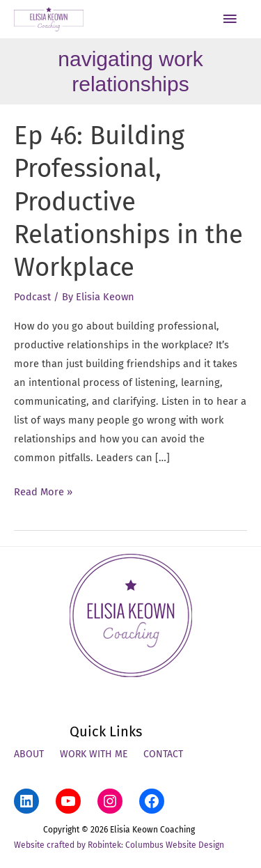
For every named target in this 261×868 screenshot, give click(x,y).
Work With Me (94, 754)
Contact (163, 754)
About (29, 754)
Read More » (43, 492)
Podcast (32, 297)
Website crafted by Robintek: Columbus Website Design (119, 845)
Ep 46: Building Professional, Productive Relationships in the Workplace (128, 202)
